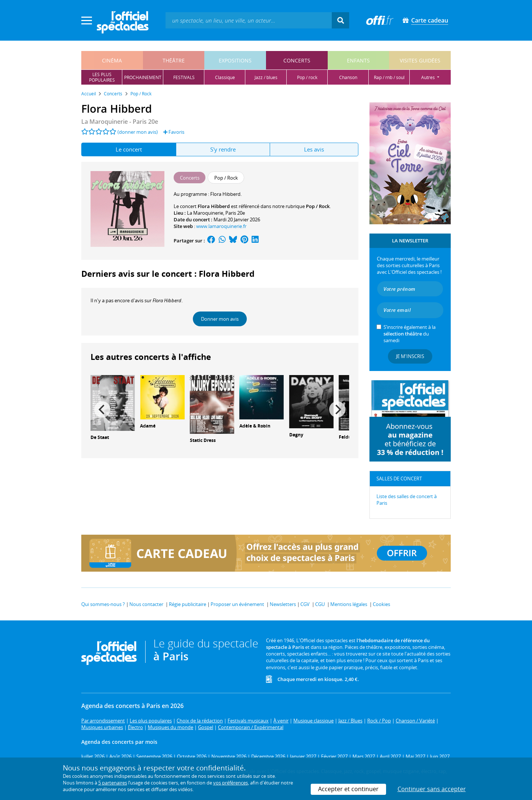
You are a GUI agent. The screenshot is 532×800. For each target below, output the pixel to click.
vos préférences (231, 783)
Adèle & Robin (255, 426)
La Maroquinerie (205, 213)
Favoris (174, 132)
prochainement (143, 77)
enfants (358, 60)
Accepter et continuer (348, 789)
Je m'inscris (410, 356)
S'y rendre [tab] (223, 149)
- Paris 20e (120, 122)
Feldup (347, 437)
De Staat (100, 437)
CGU (320, 604)
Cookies (381, 604)
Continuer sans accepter (432, 789)
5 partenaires (113, 783)
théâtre (174, 60)
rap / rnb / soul (389, 77)
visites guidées (420, 60)
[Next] (337, 409)
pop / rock (307, 77)
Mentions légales (349, 604)
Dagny (296, 435)
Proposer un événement (237, 604)
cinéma (112, 60)
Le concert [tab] (129, 149)
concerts (297, 60)
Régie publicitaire (187, 604)
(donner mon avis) (138, 132)
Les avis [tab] (314, 149)
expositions (235, 60)
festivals (184, 77)
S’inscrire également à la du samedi (410, 334)
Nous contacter (146, 604)
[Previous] (102, 409)
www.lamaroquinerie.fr (221, 226)
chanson (348, 77)
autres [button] (429, 77)
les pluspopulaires (102, 77)
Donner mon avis (220, 319)
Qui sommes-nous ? (103, 604)
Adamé (148, 426)
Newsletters (283, 604)
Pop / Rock (318, 206)
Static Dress (203, 440)
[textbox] (249, 20)
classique (225, 77)
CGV (305, 604)
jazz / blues (266, 77)
